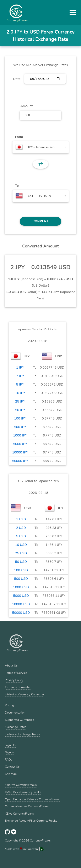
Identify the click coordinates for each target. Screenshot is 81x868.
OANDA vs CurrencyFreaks (23, 792)
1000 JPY (20, 435)
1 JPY (20, 368)
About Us (11, 665)
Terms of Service (16, 673)
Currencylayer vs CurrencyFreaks (27, 806)
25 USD (21, 553)
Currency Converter (18, 687)
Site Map (11, 774)
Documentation (15, 712)
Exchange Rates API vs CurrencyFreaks (31, 821)
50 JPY (20, 410)
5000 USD (21, 596)
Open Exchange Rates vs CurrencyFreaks (32, 799)
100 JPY (20, 418)
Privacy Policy (14, 680)
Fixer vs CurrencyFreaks (21, 785)
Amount (26, 106)
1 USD (21, 519)
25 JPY (20, 401)
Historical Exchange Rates (22, 734)
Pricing (9, 705)
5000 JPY (20, 444)
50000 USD (21, 613)
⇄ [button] (41, 164)
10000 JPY (20, 452)
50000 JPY (20, 461)
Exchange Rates (15, 727)
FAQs (8, 759)
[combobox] (41, 147)
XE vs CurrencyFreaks (19, 814)
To (17, 186)
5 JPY (20, 385)
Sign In (9, 752)
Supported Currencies (19, 720)
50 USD (21, 562)
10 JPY (20, 393)
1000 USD (21, 587)
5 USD (21, 536)
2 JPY (20, 376)
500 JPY (20, 427)
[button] (73, 12)
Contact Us (12, 767)
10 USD (21, 545)
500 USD (21, 579)
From (19, 137)
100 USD (21, 570)
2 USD (21, 528)
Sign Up (10, 745)
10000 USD (21, 604)
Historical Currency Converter (25, 694)
